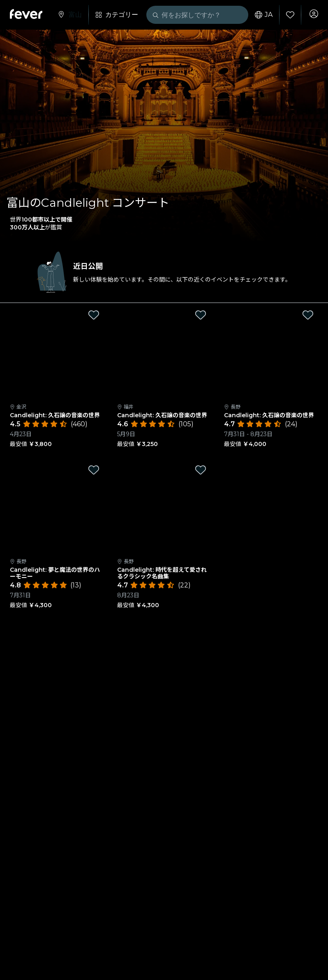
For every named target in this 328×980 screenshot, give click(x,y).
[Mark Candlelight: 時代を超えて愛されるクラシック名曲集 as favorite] (201, 470)
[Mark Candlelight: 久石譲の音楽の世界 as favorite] (94, 315)
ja (261, 15)
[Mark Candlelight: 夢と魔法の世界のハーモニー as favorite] (94, 470)
